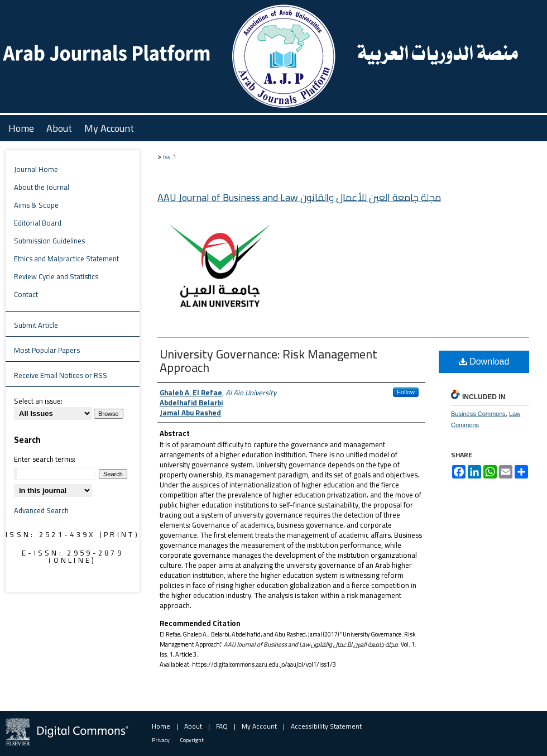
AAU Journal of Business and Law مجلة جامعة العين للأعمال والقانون (299, 197)
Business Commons (478, 414)
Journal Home (36, 169)
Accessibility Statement (326, 726)
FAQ (222, 726)
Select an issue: (38, 401)
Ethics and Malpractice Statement (66, 259)
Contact (26, 294)
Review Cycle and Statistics (56, 276)
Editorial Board (38, 223)
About (193, 726)
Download (484, 362)
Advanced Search (41, 510)
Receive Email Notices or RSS (61, 375)
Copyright (192, 740)
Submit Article (36, 325)
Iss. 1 (170, 157)
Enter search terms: (45, 459)
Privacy (161, 740)
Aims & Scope (36, 205)
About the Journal (42, 187)
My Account (259, 726)
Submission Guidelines (49, 241)
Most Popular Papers (47, 350)
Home (161, 726)
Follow (406, 392)
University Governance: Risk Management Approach (268, 361)
